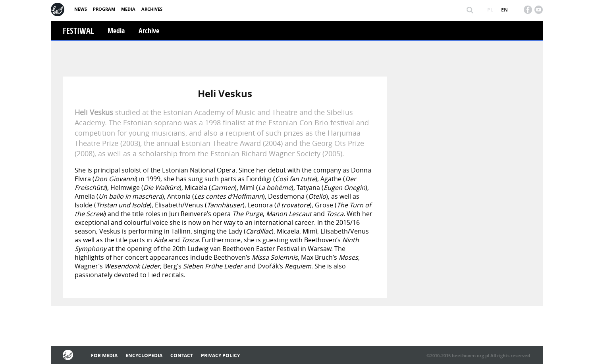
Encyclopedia (144, 355)
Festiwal (78, 31)
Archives (152, 9)
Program (104, 9)
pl (490, 10)
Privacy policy (220, 355)
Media (128, 9)
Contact (182, 355)
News (81, 9)
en (504, 10)
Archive (149, 31)
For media (104, 355)
